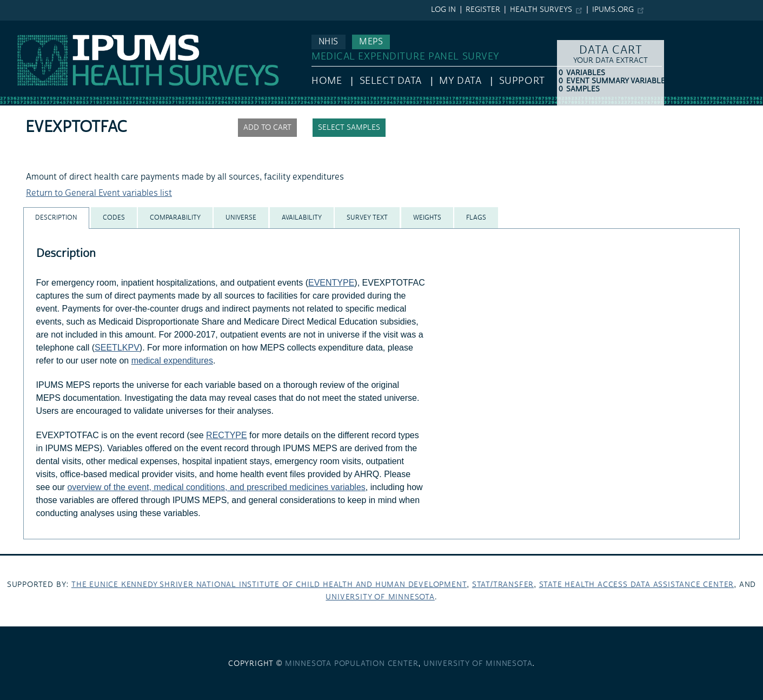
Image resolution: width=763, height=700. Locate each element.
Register (483, 10)
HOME (327, 81)
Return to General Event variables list (99, 193)
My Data (460, 81)
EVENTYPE (331, 283)
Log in (443, 10)
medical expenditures (172, 361)
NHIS (329, 42)
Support (522, 81)
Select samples (349, 128)
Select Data (391, 81)
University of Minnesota (380, 597)
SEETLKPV (117, 348)
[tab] (56, 218)
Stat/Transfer (503, 585)
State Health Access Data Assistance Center (637, 585)
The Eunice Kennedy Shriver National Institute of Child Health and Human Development (269, 585)
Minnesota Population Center (352, 664)
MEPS (371, 42)
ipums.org (613, 10)
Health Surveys (541, 10)
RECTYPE (227, 435)
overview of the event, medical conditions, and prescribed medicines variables (216, 487)
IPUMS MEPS (25, 26)
